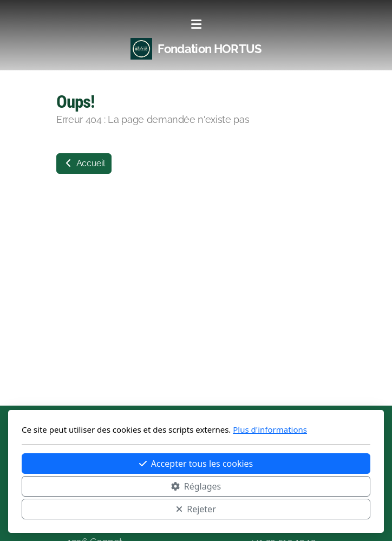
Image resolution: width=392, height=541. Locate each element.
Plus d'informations (270, 429)
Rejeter (196, 509)
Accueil (84, 163)
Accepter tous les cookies (196, 464)
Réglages (196, 486)
